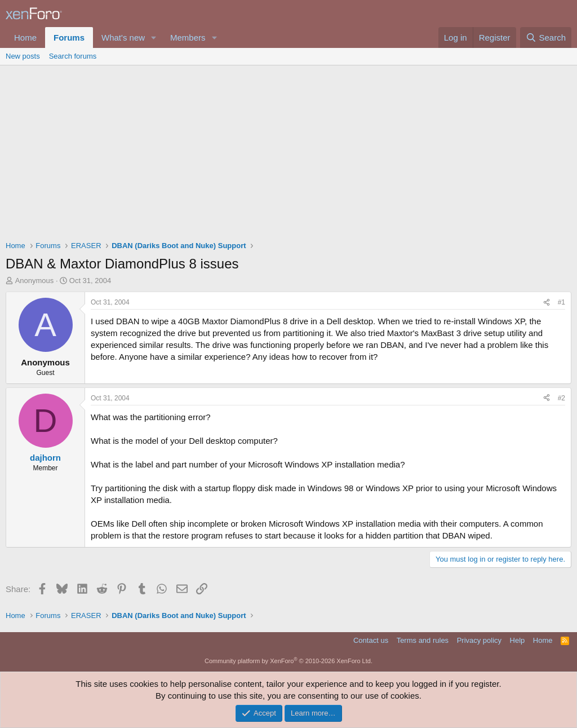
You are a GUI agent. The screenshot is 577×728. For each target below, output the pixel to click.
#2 (562, 398)
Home (25, 37)
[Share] (547, 303)
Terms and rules (423, 640)
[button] (154, 37)
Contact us (371, 640)
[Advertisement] (288, 150)
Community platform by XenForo (288, 661)
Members (188, 37)
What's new (123, 37)
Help (518, 640)
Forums (69, 37)
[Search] (546, 37)
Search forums (73, 56)
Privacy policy (479, 640)
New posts (23, 56)
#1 (562, 302)
